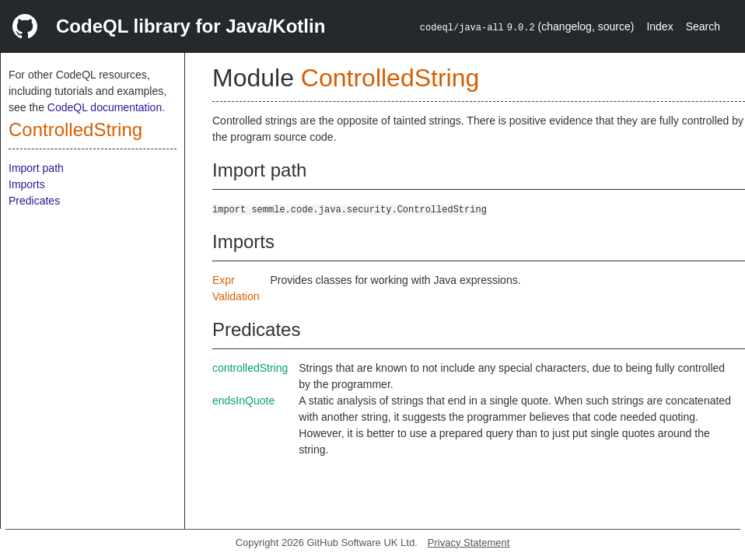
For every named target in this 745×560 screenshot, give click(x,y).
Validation (236, 296)
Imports (27, 184)
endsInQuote (243, 401)
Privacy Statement (469, 542)
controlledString (250, 368)
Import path (36, 168)
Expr (224, 280)
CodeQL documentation (105, 107)
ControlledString (75, 129)
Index (659, 26)
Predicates (34, 201)
